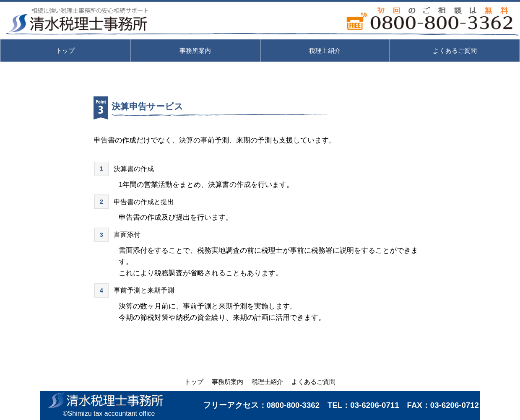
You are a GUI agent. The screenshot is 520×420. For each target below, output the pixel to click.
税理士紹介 (267, 382)
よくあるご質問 (313, 382)
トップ (194, 382)
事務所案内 (227, 382)
